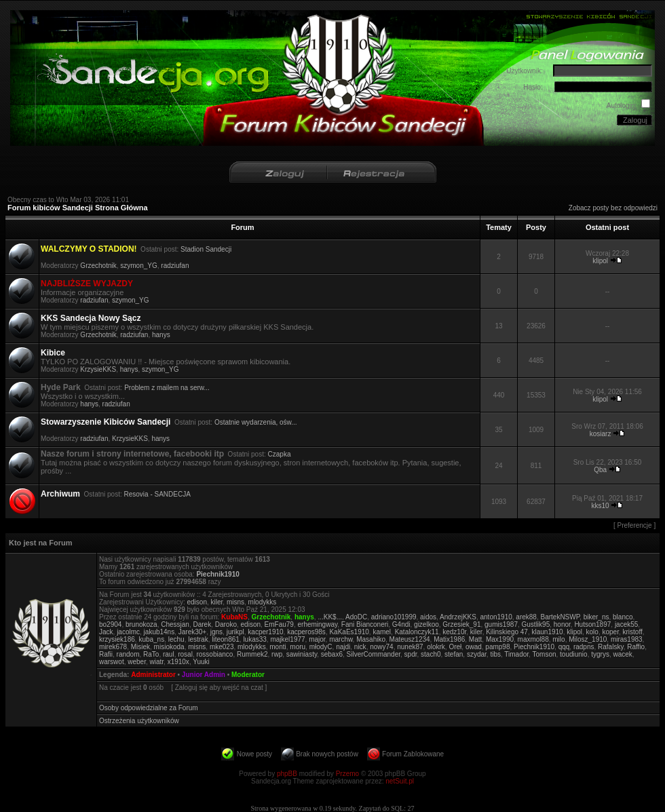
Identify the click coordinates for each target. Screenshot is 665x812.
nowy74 (381, 647)
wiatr (157, 662)
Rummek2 (252, 654)
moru (298, 647)
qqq (564, 647)
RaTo (151, 654)
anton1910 (496, 617)
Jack (106, 632)
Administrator (153, 675)
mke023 (222, 647)
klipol (600, 261)
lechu (176, 639)
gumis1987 (501, 624)
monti (278, 647)
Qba (600, 470)
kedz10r (454, 632)
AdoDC (356, 617)
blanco (623, 617)
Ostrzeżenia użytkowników (139, 721)
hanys (161, 335)
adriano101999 (394, 617)
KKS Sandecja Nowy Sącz (91, 318)
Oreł (455, 647)
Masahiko (371, 639)
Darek (202, 624)
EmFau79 (279, 624)
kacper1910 (265, 632)
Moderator (248, 675)
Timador (516, 654)
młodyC (321, 647)
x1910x (178, 662)
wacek (622, 654)
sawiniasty (302, 654)
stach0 (431, 654)
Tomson (544, 654)
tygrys (600, 654)
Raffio (636, 647)
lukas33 (254, 639)
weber (137, 662)
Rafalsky (611, 647)
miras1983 (627, 639)
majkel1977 (287, 639)
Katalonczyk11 (417, 632)
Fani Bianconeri (365, 624)
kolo (592, 632)
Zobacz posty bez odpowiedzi (613, 208)
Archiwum (60, 494)
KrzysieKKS (98, 369)
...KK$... (330, 617)
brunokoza (141, 624)
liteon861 (226, 639)
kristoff (633, 632)
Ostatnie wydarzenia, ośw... (256, 422)
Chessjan (175, 624)
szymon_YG (138, 266)
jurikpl (235, 632)
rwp (277, 654)
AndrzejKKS (458, 617)
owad (474, 647)
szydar (477, 654)
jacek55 (626, 624)
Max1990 (500, 639)
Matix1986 (449, 639)
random (128, 654)
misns (235, 602)
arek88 (526, 617)
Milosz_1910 (588, 639)
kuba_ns (151, 639)
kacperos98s (306, 632)
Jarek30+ (192, 632)
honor (562, 624)
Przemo (347, 774)
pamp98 (497, 647)
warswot (112, 662)
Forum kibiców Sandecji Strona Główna (78, 208)
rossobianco (214, 654)
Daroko (226, 624)
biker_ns (596, 617)
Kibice (53, 353)
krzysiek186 (117, 639)
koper (610, 632)
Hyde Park (61, 387)
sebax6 (332, 654)
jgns (216, 632)
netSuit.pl (400, 781)
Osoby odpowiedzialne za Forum (149, 708)
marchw (341, 639)
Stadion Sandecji (206, 249)
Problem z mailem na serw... (167, 388)
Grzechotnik (98, 266)
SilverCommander (374, 654)
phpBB (287, 774)
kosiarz (601, 434)
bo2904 (110, 624)
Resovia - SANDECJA (157, 494)
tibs (495, 654)
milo (558, 639)
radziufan (175, 266)
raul (169, 654)
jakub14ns (159, 632)
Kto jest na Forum (41, 543)
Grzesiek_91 (461, 624)
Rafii (106, 654)
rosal (185, 654)
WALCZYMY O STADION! (89, 249)
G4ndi (401, 624)
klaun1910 (547, 632)
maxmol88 (533, 639)
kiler (217, 602)
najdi (343, 647)
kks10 (601, 506)
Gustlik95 (536, 624)
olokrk (436, 647)
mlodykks (263, 602)
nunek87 (410, 647)
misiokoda (169, 647)
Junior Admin (204, 675)
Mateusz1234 (410, 639)
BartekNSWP (560, 617)
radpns (584, 647)
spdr (411, 654)
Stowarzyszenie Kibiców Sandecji (106, 422)
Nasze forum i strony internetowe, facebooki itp (132, 454)
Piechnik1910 (217, 574)
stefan (454, 654)
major (317, 639)
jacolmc (128, 632)
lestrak (198, 639)
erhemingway (317, 624)
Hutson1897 (592, 624)
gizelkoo (426, 624)
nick (360, 647)
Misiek (140, 647)
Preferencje (635, 525)
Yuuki (201, 662)
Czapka (280, 454)
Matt (475, 639)
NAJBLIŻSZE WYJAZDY (87, 284)
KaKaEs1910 (349, 632)
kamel (382, 632)
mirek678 (113, 647)
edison (196, 602)
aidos (428, 617)
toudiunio (574, 654)
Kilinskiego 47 (507, 632)
